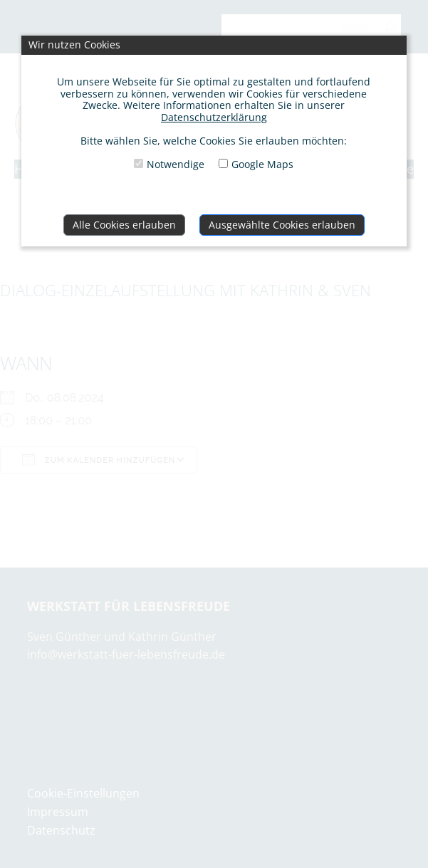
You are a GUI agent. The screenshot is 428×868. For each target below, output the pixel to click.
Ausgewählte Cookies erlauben (282, 225)
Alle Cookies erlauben (124, 225)
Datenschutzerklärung (214, 117)
